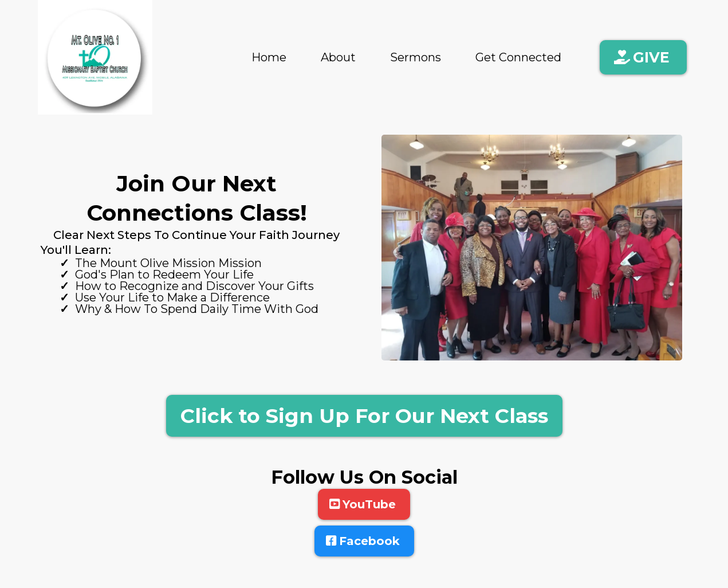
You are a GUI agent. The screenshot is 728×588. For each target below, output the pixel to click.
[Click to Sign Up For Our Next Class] (364, 416)
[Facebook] (364, 541)
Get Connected (518, 57)
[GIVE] (643, 57)
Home (269, 57)
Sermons (416, 57)
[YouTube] (364, 504)
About (338, 57)
